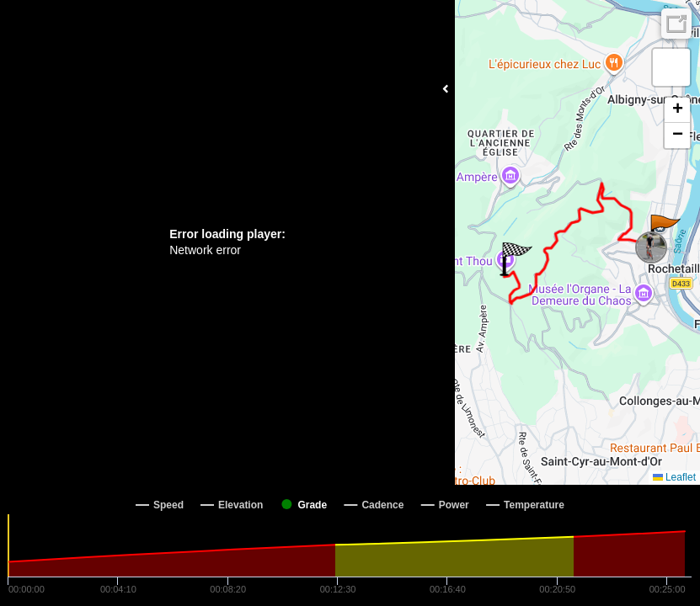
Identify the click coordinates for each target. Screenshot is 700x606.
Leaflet (674, 477)
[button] (664, 231)
